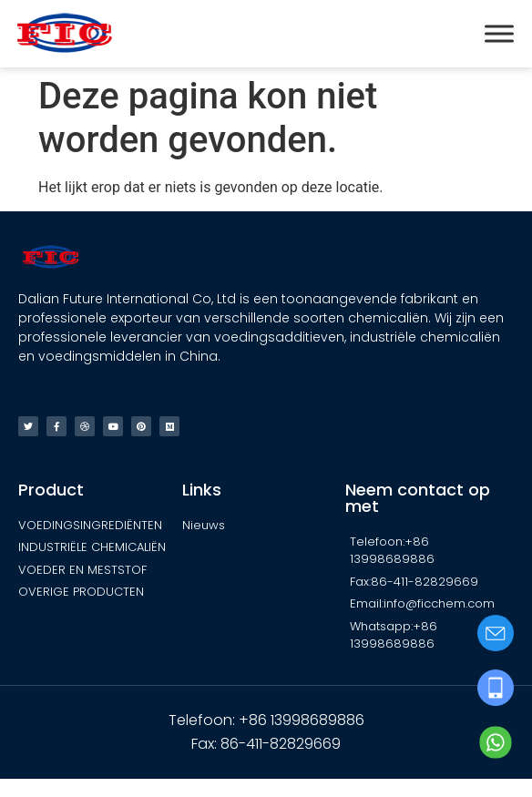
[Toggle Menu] (499, 33)
